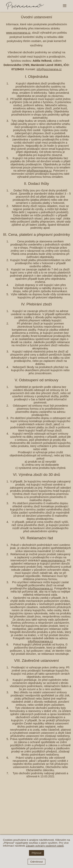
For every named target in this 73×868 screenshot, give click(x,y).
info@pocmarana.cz (49, 69)
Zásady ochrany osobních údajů (45, 846)
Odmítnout (37, 862)
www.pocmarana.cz (18, 33)
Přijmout (36, 853)
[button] (64, 6)
